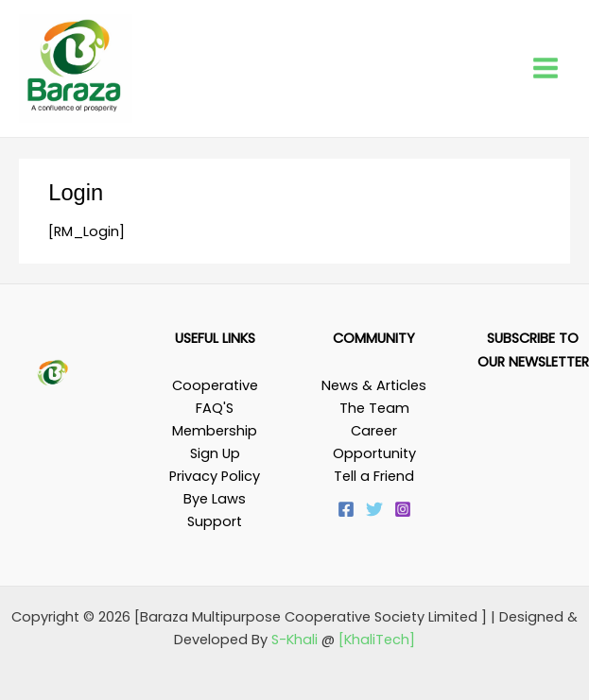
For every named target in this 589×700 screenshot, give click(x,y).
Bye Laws (215, 499)
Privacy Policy (215, 476)
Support (215, 521)
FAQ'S (215, 408)
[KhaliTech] (377, 640)
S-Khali (294, 640)
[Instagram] (403, 509)
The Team (374, 408)
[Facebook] (346, 509)
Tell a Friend (374, 476)
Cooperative (215, 385)
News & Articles (374, 385)
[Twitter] (374, 509)
